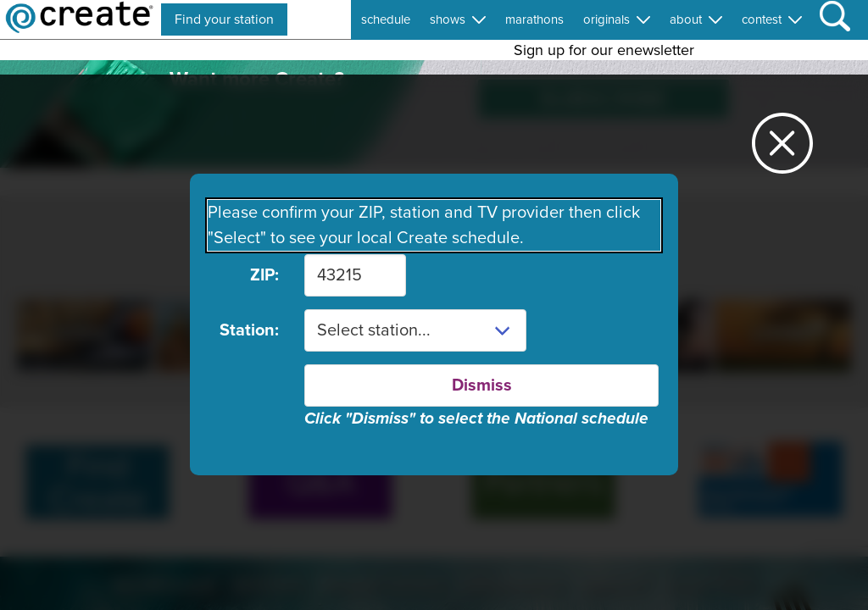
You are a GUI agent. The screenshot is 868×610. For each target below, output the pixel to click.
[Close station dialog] (782, 150)
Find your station (224, 19)
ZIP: (264, 275)
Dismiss (482, 385)
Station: (249, 330)
